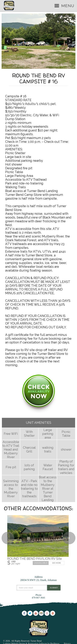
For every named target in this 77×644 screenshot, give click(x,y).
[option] (39, 41)
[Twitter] (30, 613)
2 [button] (41, 67)
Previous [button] (7, 41)
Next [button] (70, 41)
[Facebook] (24, 613)
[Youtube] (36, 613)
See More (56, 563)
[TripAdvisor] (41, 613)
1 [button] (36, 67)
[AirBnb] (47, 613)
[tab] (36, 67)
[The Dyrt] (53, 613)
